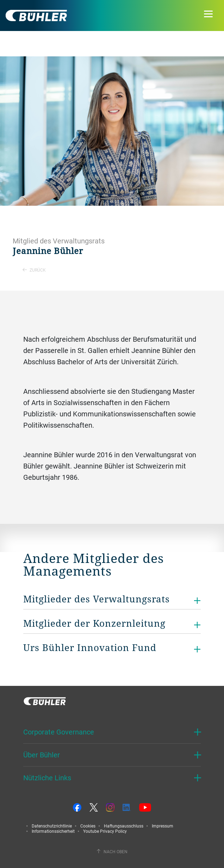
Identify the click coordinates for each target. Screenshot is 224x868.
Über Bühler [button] (42, 755)
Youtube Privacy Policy (105, 831)
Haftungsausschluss (124, 826)
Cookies (88, 826)
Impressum (163, 826)
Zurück (34, 270)
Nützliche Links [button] (47, 778)
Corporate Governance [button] (59, 732)
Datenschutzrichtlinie (52, 826)
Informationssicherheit (53, 831)
